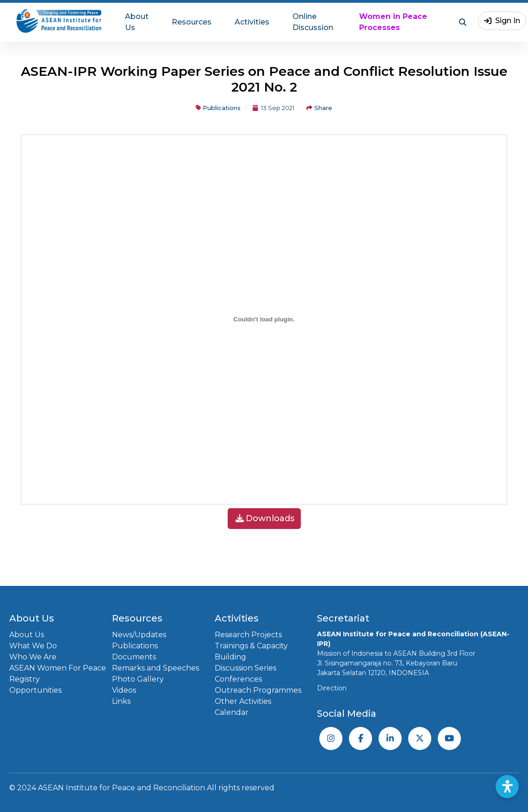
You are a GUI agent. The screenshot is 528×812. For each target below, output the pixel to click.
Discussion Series (245, 668)
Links (121, 701)
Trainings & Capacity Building (251, 651)
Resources (192, 22)
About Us (137, 22)
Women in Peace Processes (393, 22)
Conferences (238, 679)
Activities (252, 22)
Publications (218, 108)
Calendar (232, 712)
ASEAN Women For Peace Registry (58, 674)
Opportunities (35, 690)
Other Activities (243, 701)
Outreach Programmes (258, 690)
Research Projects (248, 635)
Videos (124, 690)
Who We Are (33, 657)
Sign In (502, 21)
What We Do (33, 646)
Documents (134, 657)
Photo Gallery (138, 679)
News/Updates (139, 635)
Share (319, 108)
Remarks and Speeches (155, 668)
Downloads (265, 518)
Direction (332, 688)
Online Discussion (313, 22)
